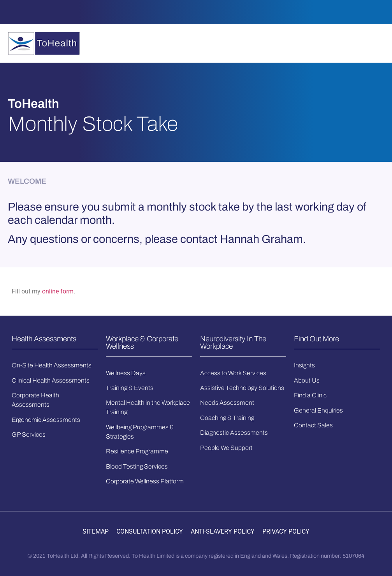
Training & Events (130, 388)
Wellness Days (126, 373)
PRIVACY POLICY (286, 531)
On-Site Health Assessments (52, 365)
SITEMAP (96, 531)
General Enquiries (318, 410)
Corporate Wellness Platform (145, 481)
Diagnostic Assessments (234, 433)
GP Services (29, 435)
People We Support (226, 448)
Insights (304, 365)
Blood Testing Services (137, 466)
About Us (307, 380)
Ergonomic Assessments (46, 420)
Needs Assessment (227, 403)
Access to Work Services (233, 373)
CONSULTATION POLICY (150, 531)
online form (58, 291)
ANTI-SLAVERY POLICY (223, 531)
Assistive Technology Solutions (242, 388)
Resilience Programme (137, 451)
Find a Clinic (310, 395)
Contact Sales (313, 425)
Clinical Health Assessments (51, 380)
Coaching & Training (227, 418)
